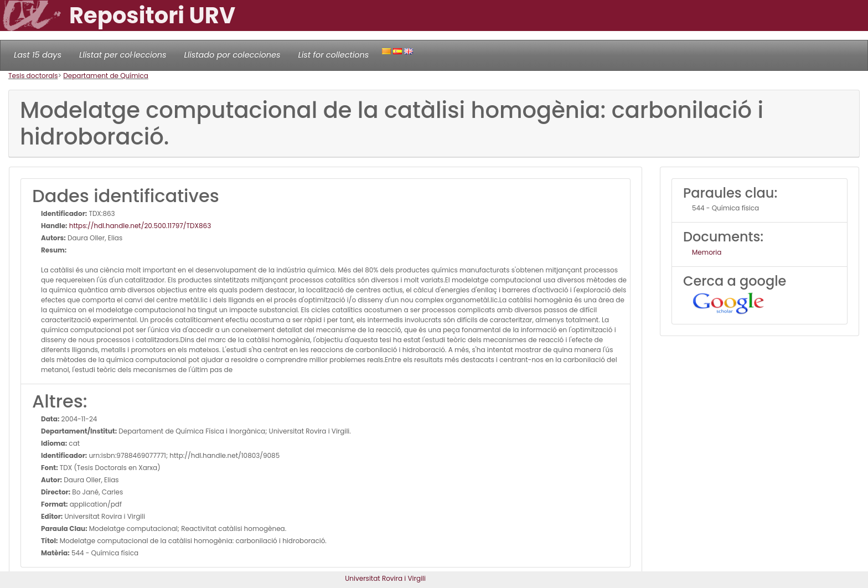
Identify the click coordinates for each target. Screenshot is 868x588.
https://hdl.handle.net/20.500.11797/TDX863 (139, 226)
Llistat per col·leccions (123, 55)
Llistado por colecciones (232, 55)
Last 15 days (38, 55)
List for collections (333, 55)
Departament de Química (106, 76)
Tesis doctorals (33, 76)
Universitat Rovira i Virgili (385, 578)
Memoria (707, 252)
